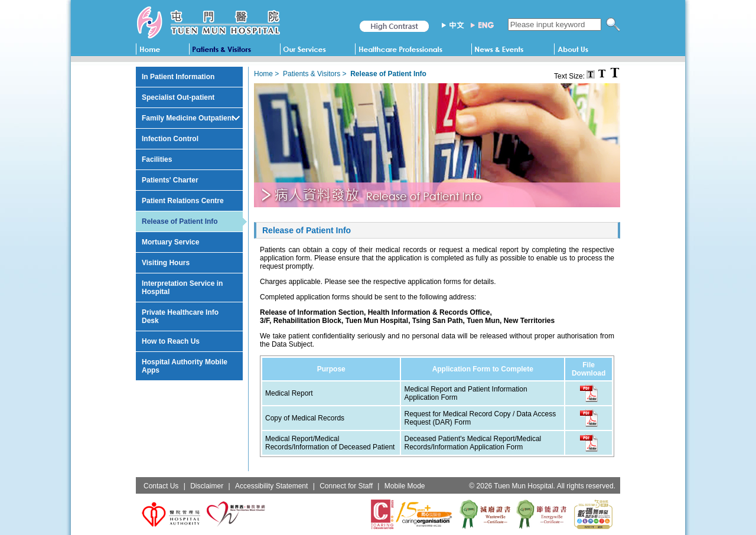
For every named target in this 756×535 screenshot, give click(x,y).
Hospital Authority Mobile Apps (185, 366)
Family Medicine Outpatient (188, 118)
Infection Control (170, 139)
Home (263, 74)
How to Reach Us (171, 341)
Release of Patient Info (180, 221)
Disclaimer (207, 486)
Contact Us (161, 486)
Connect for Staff (346, 486)
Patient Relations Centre (183, 201)
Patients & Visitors (312, 74)
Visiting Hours (166, 263)
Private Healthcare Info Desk (180, 317)
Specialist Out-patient (178, 97)
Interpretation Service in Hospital (182, 288)
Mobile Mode (405, 486)
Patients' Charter (170, 180)
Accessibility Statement (271, 486)
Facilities (157, 159)
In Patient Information (178, 77)
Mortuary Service (170, 242)
